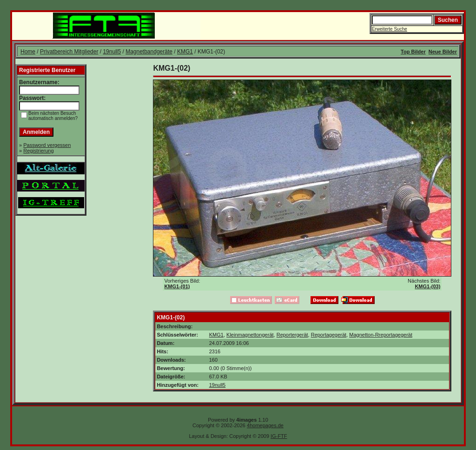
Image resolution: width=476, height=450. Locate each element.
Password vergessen (47, 145)
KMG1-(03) (427, 286)
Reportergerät (292, 335)
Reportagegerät (329, 335)
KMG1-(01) (177, 286)
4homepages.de (265, 425)
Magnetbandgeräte (149, 52)
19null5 (112, 52)
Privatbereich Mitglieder (69, 52)
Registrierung (38, 151)
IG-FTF (279, 436)
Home (28, 52)
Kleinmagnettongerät (250, 335)
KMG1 (185, 52)
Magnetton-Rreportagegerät (381, 335)
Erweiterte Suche (390, 29)
